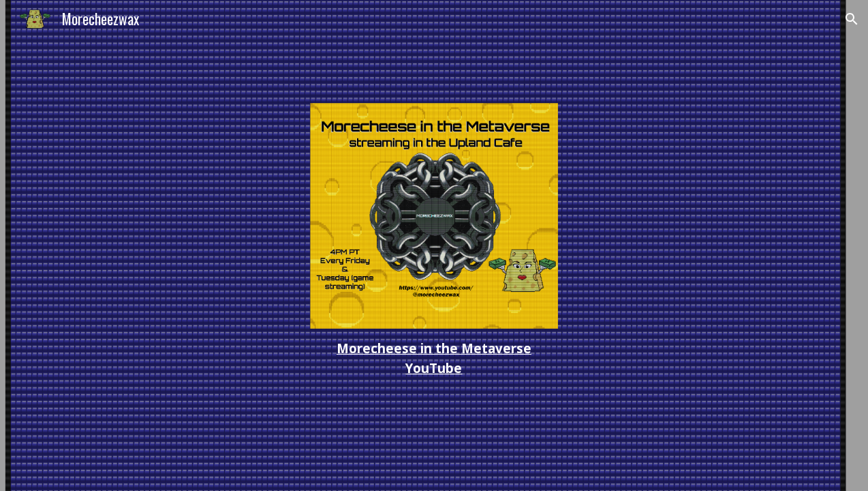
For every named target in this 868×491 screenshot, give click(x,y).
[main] (434, 359)
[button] (852, 19)
